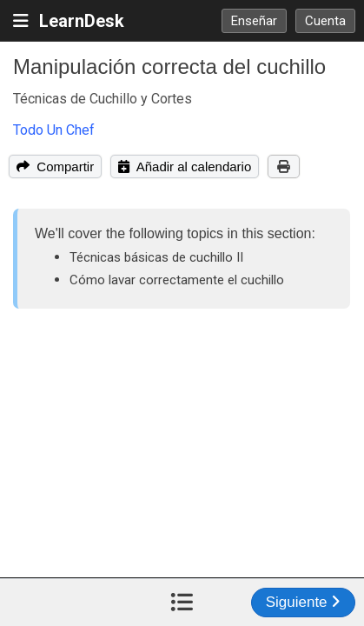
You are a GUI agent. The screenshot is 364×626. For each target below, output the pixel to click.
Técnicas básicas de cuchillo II (156, 257)
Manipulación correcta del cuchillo (169, 67)
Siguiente (304, 602)
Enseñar (254, 21)
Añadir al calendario (185, 166)
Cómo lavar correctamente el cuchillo (177, 280)
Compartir (55, 166)
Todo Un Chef (54, 130)
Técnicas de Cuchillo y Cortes (103, 99)
